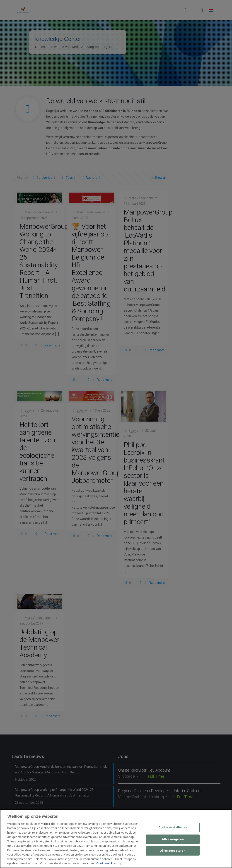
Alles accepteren (173, 851)
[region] (116, 839)
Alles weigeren (173, 839)
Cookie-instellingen (173, 827)
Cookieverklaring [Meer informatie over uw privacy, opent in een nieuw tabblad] (109, 863)
